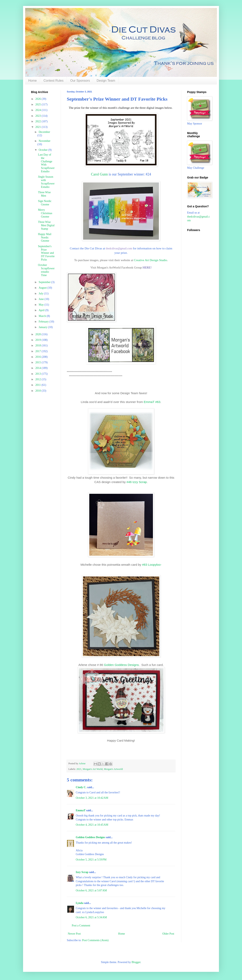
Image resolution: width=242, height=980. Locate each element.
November (44, 141)
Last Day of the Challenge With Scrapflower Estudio (46, 163)
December (44, 132)
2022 (39, 121)
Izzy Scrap (82, 872)
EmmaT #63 (152, 402)
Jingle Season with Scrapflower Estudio (46, 182)
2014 (39, 368)
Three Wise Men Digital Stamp (46, 225)
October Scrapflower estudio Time (46, 270)
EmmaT (81, 810)
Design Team (106, 81)
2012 (39, 379)
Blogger (136, 962)
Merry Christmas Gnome (45, 213)
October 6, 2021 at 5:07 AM (91, 890)
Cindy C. (81, 787)
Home (33, 81)
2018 (39, 345)
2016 (39, 357)
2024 (39, 110)
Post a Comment (81, 926)
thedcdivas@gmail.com (119, 248)
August (43, 288)
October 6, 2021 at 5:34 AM (91, 917)
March (43, 316)
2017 (39, 351)
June (41, 299)
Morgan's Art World (93, 769)
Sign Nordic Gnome (45, 203)
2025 (39, 104)
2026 (39, 99)
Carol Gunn (100, 174)
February (44, 322)
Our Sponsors (80, 81)
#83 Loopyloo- (151, 565)
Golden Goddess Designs (121, 665)
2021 (79, 769)
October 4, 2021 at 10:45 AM (92, 825)
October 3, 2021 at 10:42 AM (92, 798)
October (43, 150)
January (43, 327)
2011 (38, 385)
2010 (39, 391)
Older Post (168, 934)
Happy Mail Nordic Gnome (45, 238)
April (42, 310)
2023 (39, 116)
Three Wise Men (44, 194)
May (41, 305)
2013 (39, 374)
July (41, 294)
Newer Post (74, 934)
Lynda (80, 903)
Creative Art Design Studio (150, 260)
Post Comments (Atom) (95, 940)
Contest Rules (54, 81)
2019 (39, 340)
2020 (39, 334)
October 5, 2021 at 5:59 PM (91, 860)
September (45, 282)
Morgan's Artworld (113, 769)
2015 (39, 362)
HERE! (147, 267)
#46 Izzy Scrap (137, 482)
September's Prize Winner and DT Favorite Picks (46, 253)
